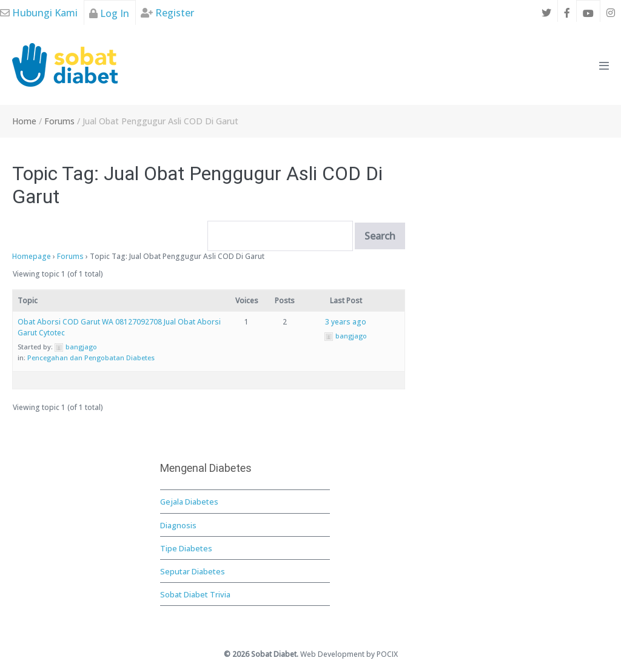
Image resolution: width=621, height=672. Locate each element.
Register (167, 13)
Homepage (32, 256)
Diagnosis (178, 525)
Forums (70, 256)
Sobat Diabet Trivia (195, 594)
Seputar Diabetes (193, 571)
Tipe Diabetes (186, 548)
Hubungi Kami (39, 13)
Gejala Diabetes (189, 502)
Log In (109, 13)
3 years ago (346, 322)
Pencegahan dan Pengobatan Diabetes (91, 358)
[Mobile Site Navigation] (604, 66)
